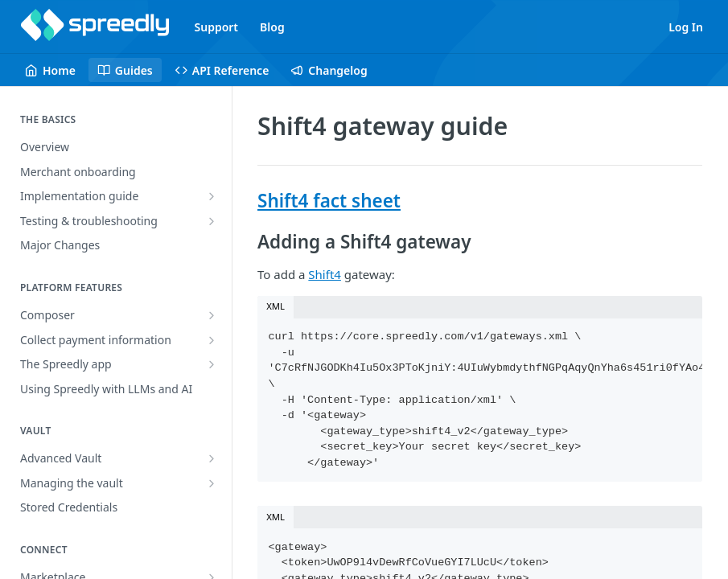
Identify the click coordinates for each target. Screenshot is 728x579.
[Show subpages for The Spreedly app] (212, 364)
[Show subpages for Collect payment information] (212, 340)
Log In (686, 27)
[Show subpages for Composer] (212, 315)
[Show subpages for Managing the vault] (212, 483)
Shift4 (325, 274)
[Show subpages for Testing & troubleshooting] (212, 221)
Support (217, 27)
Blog (272, 27)
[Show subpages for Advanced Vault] (212, 458)
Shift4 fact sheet (329, 201)
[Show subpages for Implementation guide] (212, 196)
